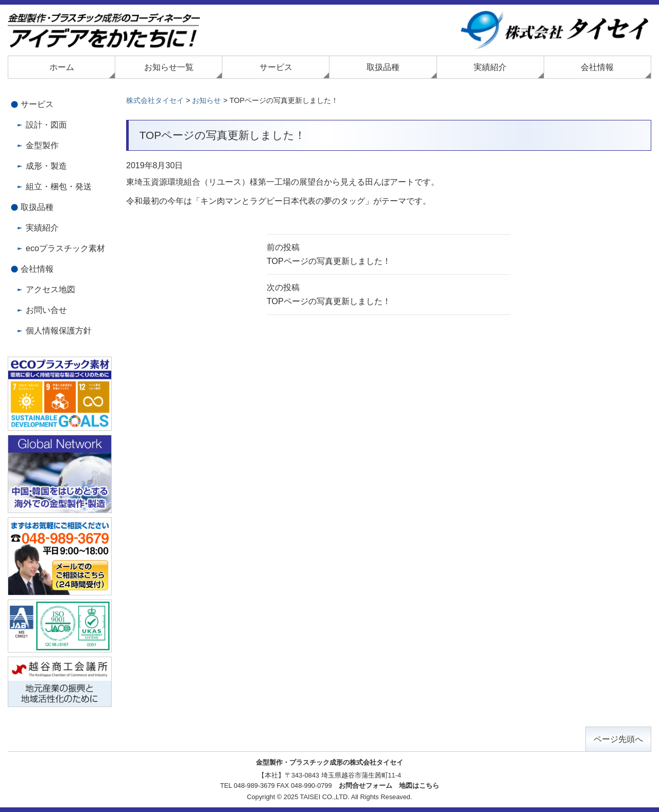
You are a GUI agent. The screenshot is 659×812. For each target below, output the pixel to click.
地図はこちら (419, 785)
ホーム (62, 67)
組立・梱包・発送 (59, 187)
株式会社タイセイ (155, 100)
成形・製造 (46, 166)
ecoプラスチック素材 (65, 248)
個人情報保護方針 (59, 331)
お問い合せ (46, 310)
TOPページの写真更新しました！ (389, 253)
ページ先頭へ (618, 739)
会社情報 (597, 67)
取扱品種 (383, 67)
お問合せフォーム (366, 785)
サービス (276, 67)
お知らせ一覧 (169, 67)
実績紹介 (490, 67)
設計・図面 (46, 125)
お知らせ (206, 100)
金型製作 (42, 145)
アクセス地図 (50, 289)
